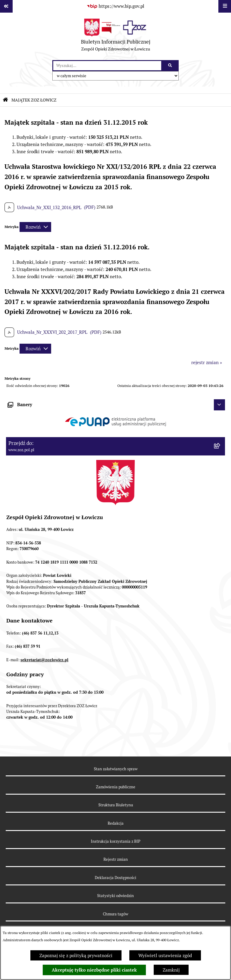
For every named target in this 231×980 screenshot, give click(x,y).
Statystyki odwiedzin (115, 896)
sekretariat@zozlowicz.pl (44, 660)
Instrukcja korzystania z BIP (116, 841)
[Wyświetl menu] (225, 6)
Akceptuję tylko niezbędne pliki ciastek (94, 970)
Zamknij (171, 970)
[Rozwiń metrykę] (35, 227)
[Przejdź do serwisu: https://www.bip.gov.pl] (115, 6)
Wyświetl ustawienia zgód (165, 956)
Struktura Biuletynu (116, 805)
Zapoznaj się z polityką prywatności (76, 956)
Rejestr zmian (116, 859)
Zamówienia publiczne (116, 787)
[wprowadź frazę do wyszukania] (107, 66)
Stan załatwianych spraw (116, 769)
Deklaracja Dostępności (115, 878)
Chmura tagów (115, 914)
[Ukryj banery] (220, 405)
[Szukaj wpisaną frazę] (170, 66)
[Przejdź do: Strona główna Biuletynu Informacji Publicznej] (5, 100)
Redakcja (116, 823)
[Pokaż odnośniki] (6, 6)
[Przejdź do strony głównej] (116, 36)
